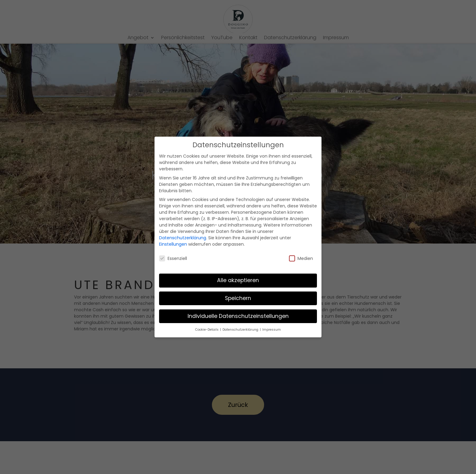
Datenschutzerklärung (183, 238)
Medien (301, 258)
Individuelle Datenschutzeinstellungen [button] (238, 316)
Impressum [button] (272, 330)
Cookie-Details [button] (207, 330)
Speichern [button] (238, 298)
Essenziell (173, 258)
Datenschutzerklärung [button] (241, 330)
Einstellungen (173, 244)
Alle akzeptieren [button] (238, 280)
